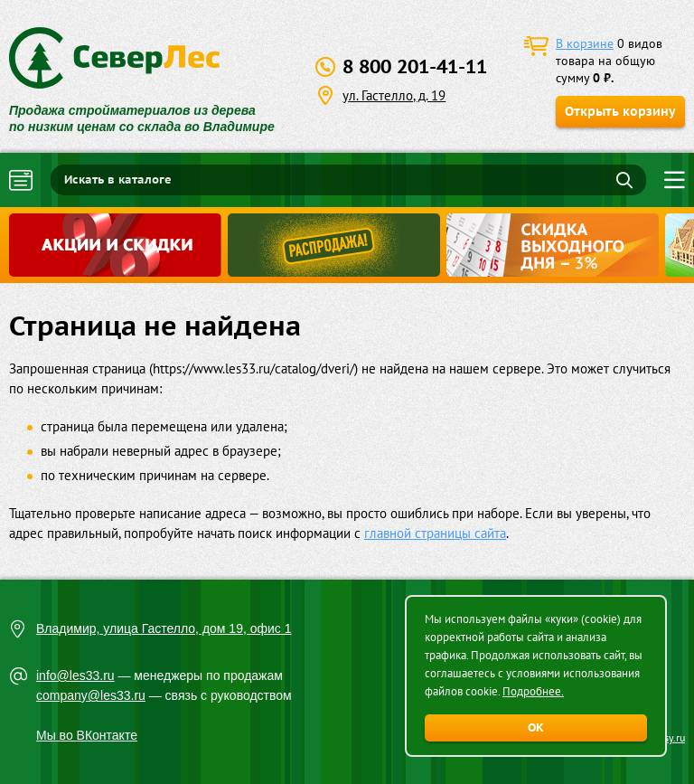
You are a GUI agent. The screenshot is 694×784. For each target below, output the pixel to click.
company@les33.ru (91, 695)
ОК (536, 727)
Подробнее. (533, 691)
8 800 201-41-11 (415, 66)
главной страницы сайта (435, 533)
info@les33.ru (75, 675)
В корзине (585, 43)
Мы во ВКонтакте (87, 735)
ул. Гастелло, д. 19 (394, 95)
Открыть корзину (620, 111)
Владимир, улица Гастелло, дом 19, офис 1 (164, 628)
